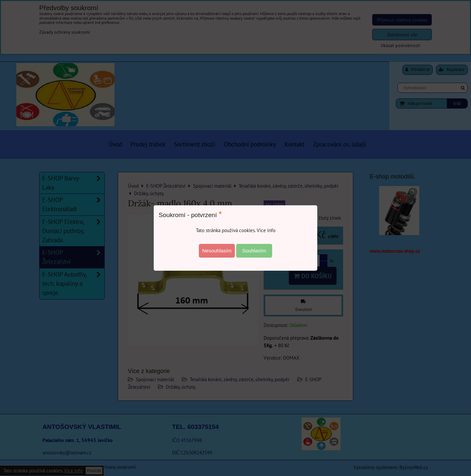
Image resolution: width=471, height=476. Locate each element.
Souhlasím (254, 251)
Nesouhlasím (217, 251)
